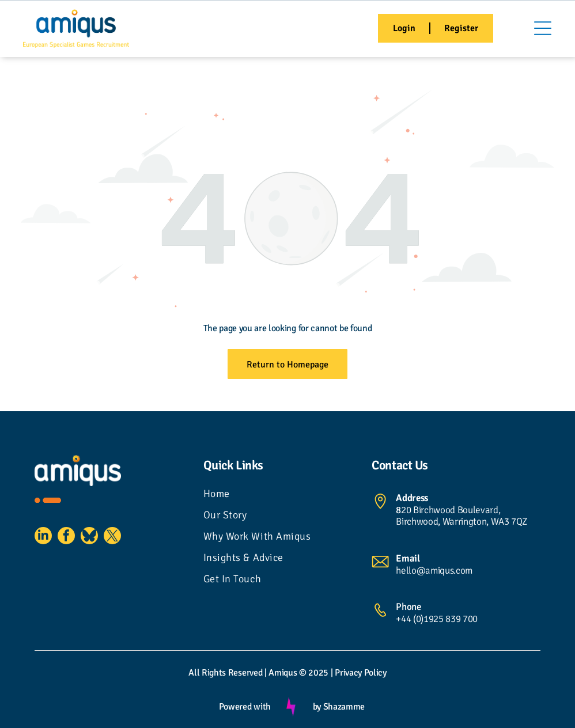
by (317, 707)
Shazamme (344, 707)
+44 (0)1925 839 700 (437, 619)
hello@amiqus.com (434, 570)
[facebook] (66, 537)
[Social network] (89, 537)
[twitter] (112, 537)
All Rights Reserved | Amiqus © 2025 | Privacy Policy (287, 673)
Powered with (245, 707)
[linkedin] (43, 537)
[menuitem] (288, 495)
